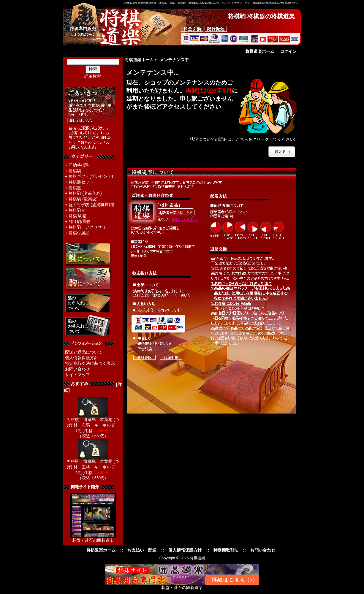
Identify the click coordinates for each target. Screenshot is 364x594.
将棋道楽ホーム (260, 51)
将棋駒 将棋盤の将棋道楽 (261, 16)
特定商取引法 (226, 550)
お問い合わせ (77, 369)
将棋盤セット (81, 182)
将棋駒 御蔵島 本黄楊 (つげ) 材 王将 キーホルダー (93, 462)
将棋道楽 (197, 558)
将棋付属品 (79, 233)
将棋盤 (75, 188)
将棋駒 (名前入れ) (85, 193)
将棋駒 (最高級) (83, 199)
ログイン (288, 51)
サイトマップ (77, 375)
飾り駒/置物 (80, 221)
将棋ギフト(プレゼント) (91, 176)
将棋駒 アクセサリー (89, 227)
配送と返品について (84, 352)
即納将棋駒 (79, 165)
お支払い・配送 (142, 550)
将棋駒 (75, 171)
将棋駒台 (77, 210)
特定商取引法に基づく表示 (90, 363)
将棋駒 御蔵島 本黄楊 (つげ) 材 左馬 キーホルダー (93, 420)
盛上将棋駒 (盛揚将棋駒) (91, 205)
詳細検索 (93, 76)
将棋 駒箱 (77, 216)
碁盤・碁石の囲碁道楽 (93, 540)
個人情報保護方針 (82, 358)
